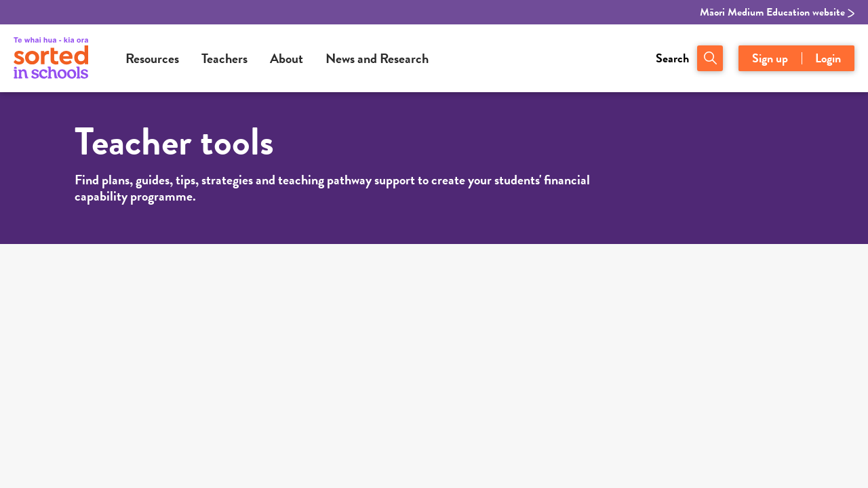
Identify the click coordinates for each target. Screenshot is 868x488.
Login (828, 58)
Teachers (224, 58)
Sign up (770, 58)
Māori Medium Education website (777, 12)
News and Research (377, 58)
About (287, 58)
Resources (152, 58)
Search (672, 58)
